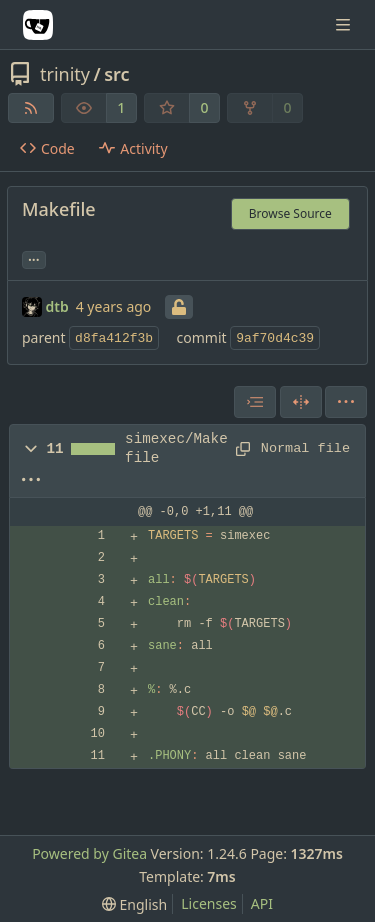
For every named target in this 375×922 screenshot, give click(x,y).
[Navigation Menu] (345, 24)
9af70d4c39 (275, 338)
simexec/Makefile (176, 448)
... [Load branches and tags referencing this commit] (34, 258)
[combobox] (255, 402)
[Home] (38, 25)
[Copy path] (241, 449)
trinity (65, 74)
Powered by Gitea (89, 853)
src (116, 74)
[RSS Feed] (31, 108)
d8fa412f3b (114, 338)
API (262, 903)
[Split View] (301, 402)
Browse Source (290, 213)
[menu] (346, 402)
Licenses (209, 903)
